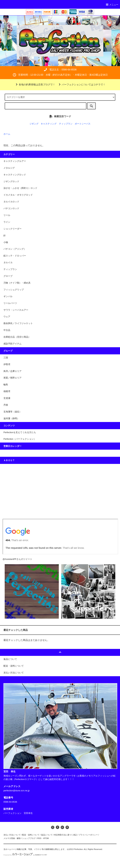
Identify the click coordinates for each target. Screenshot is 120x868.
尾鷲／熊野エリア (12, 378)
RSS (39, 838)
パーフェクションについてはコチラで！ (82, 85)
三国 (6, 358)
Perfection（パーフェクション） (20, 439)
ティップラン (66, 124)
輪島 (6, 385)
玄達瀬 (7, 398)
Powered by (25, 855)
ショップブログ (29, 838)
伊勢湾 (7, 364)
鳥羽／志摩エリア (12, 371)
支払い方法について (12, 835)
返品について (47, 835)
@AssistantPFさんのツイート (17, 559)
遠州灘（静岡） (11, 419)
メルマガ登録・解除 (12, 838)
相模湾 (7, 391)
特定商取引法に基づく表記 (66, 835)
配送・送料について (31, 835)
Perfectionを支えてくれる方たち (20, 432)
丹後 (6, 405)
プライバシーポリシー (88, 835)
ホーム (7, 134)
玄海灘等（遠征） (12, 412)
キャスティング (49, 124)
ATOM (46, 838)
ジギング (34, 124)
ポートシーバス (83, 124)
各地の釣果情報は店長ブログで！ (35, 85)
